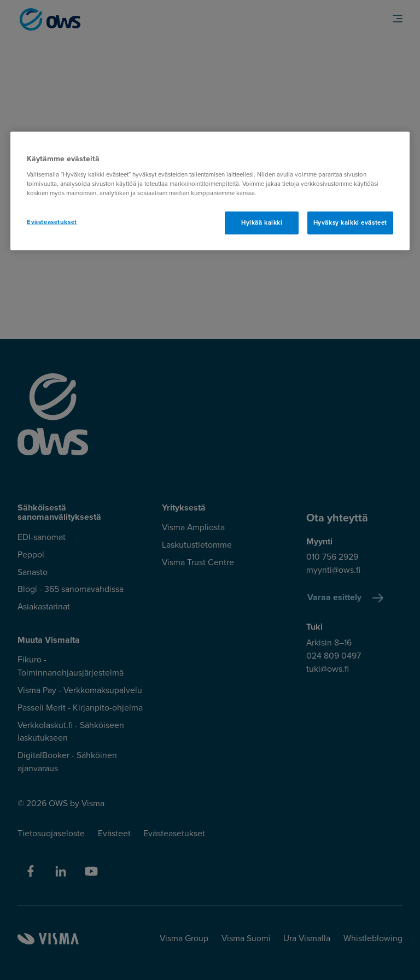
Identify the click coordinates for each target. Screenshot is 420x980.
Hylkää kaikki (262, 223)
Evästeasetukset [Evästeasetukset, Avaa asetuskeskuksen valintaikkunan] (52, 222)
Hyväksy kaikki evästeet (350, 223)
